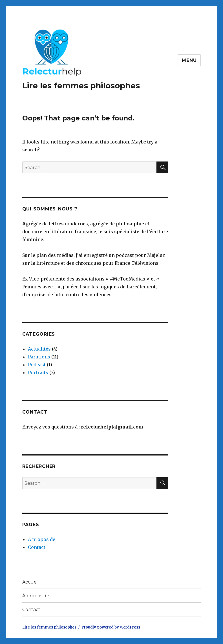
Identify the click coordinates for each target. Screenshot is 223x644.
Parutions (39, 357)
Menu (189, 60)
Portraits (38, 373)
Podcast (37, 365)
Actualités (39, 349)
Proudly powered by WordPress (111, 627)
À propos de (42, 539)
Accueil (31, 582)
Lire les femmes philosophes (81, 86)
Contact (37, 547)
